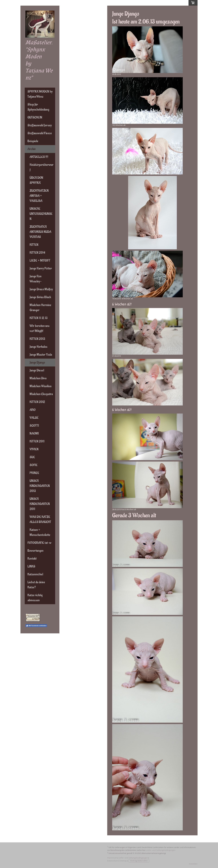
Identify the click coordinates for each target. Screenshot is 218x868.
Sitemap (123, 861)
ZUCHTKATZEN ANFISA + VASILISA (39, 196)
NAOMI (34, 434)
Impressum (112, 858)
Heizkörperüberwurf (42, 167)
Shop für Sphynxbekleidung (38, 107)
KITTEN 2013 (37, 339)
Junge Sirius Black (40, 297)
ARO (33, 410)
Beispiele (33, 141)
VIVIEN (34, 449)
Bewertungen (35, 551)
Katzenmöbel (35, 574)
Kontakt (32, 559)
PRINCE (34, 473)
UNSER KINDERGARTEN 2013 (40, 486)
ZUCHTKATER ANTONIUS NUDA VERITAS (40, 232)
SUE (32, 457)
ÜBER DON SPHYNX (36, 180)
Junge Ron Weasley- (36, 279)
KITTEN (34, 245)
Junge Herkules (39, 347)
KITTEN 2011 (37, 441)
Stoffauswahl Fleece (40, 133)
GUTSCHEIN (35, 117)
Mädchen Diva (38, 378)
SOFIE (34, 465)
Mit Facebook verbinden (36, 626)
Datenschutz (113, 861)
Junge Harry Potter (41, 268)
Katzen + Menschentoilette (40, 532)
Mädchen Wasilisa (40, 386)
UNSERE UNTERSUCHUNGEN (41, 214)
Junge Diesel (37, 370)
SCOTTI (34, 426)
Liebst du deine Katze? (36, 585)
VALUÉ (34, 418)
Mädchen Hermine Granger (40, 308)
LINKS (31, 566)
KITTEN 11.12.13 (39, 318)
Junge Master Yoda (41, 355)
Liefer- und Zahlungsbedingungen (161, 850)
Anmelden (193, 864)
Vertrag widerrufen (139, 861)
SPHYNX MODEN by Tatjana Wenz (40, 94)
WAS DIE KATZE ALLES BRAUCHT (40, 519)
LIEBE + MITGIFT (40, 261)
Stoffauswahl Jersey (40, 125)
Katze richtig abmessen (35, 598)
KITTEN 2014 (37, 253)
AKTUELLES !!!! (39, 157)
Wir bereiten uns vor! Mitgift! (40, 328)
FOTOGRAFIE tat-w (39, 543)
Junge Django (37, 363)
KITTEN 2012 (37, 402)
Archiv (32, 149)
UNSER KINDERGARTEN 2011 (40, 504)
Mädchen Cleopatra (41, 394)
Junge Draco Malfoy (41, 289)
